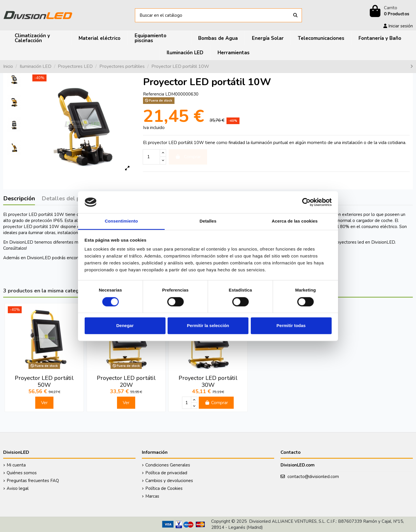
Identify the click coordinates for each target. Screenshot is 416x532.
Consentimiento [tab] (121, 221)
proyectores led (348, 242)
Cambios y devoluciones (169, 481)
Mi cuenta (16, 465)
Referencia (154, 94)
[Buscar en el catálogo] (295, 15)
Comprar (216, 403)
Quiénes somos (22, 473)
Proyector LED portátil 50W (44, 381)
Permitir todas (291, 326)
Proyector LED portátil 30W (208, 381)
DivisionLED (39, 258)
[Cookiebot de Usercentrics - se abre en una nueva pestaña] (306, 202)
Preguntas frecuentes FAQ (33, 481)
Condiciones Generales (168, 465)
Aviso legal (18, 488)
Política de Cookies (164, 488)
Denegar (125, 326)
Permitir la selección (208, 326)
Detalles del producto (71, 199)
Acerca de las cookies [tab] (295, 221)
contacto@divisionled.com (313, 477)
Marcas (152, 496)
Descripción (19, 199)
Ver (44, 403)
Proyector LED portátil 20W (126, 381)
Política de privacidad (166, 473)
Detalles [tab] (208, 221)
